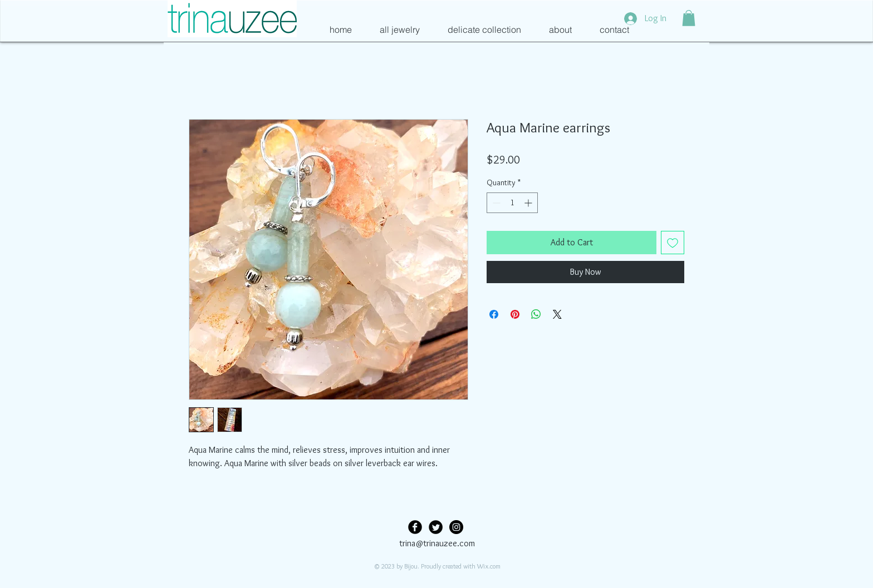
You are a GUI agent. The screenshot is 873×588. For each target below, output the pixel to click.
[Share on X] (557, 314)
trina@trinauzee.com (437, 543)
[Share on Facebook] (494, 314)
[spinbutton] (512, 203)
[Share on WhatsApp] (536, 314)
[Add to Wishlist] (673, 243)
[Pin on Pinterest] (515, 314)
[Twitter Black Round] (436, 527)
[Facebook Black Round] (415, 527)
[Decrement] (495, 203)
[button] (689, 18)
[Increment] (529, 203)
